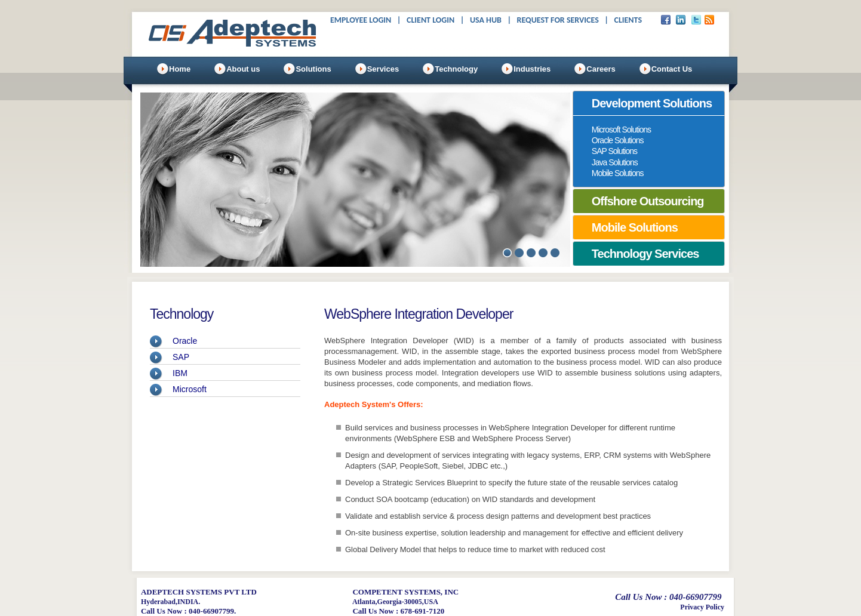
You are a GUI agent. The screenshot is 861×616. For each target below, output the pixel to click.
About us (243, 69)
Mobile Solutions (618, 173)
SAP (181, 357)
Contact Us (672, 69)
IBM (180, 373)
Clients (628, 20)
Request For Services (558, 20)
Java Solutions (615, 162)
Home (180, 69)
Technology (456, 69)
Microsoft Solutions (621, 130)
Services (383, 69)
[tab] (649, 103)
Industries (532, 69)
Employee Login (361, 20)
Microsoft (190, 389)
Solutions (313, 69)
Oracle (185, 341)
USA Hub (486, 20)
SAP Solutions (614, 151)
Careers (601, 69)
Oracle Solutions (618, 140)
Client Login (430, 20)
